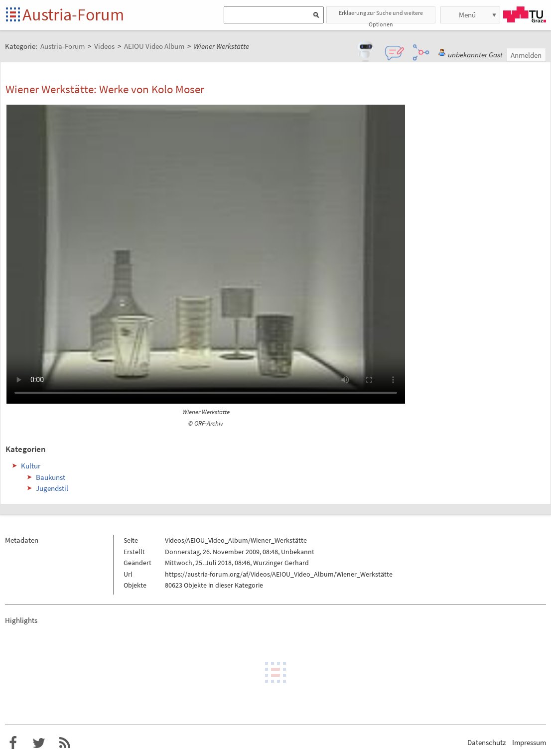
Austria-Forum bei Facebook (13, 743)
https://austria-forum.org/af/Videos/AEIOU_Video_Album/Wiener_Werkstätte (279, 574)
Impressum (529, 742)
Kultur (31, 466)
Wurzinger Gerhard (281, 563)
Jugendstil (52, 488)
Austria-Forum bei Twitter (39, 743)
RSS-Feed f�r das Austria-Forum (65, 743)
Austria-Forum (73, 14)
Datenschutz (486, 742)
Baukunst (51, 477)
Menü (467, 15)
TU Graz (525, 14)
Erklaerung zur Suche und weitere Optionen (381, 16)
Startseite (14, 15)
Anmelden (526, 55)
